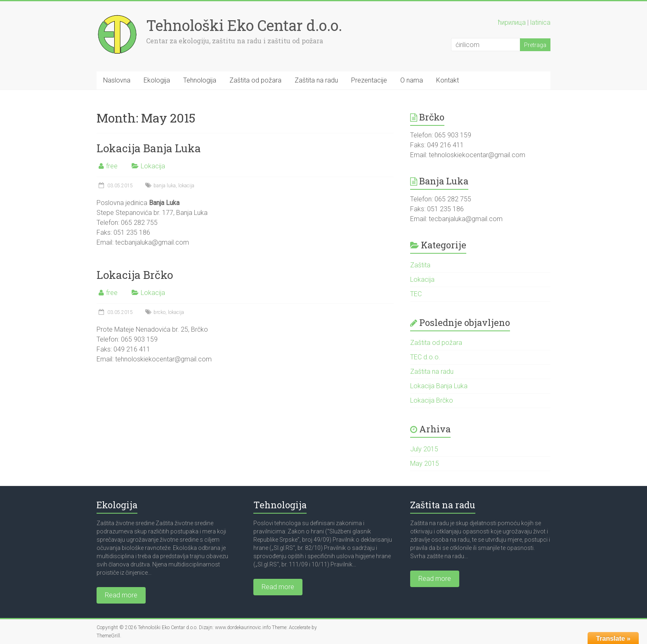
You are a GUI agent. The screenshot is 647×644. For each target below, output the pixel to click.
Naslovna (117, 80)
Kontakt (447, 80)
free (112, 166)
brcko (159, 312)
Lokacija (153, 166)
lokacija (186, 186)
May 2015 (425, 464)
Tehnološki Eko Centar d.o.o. (244, 25)
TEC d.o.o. (425, 357)
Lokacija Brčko (135, 275)
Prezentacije (369, 80)
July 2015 (424, 449)
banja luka (165, 186)
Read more (121, 595)
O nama (412, 80)
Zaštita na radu (316, 80)
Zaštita (420, 265)
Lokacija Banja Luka (149, 148)
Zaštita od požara (255, 80)
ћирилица (512, 22)
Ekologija (157, 80)
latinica (540, 22)
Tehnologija (200, 80)
